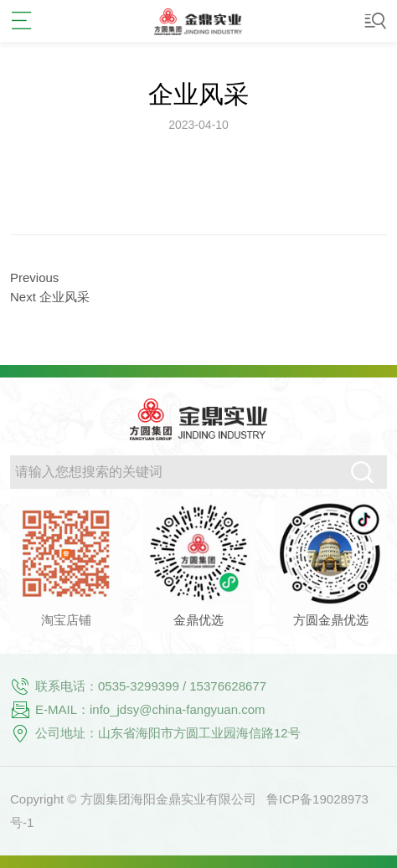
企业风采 (198, 94)
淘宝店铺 (66, 620)
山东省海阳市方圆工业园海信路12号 (199, 733)
